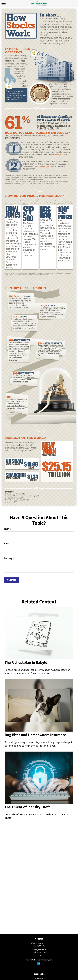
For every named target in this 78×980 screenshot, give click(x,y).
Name (7, 529)
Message (9, 558)
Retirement (39, 978)
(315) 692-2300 (42, 943)
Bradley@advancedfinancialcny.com (39, 960)
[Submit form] (12, 580)
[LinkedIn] (39, 964)
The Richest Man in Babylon (27, 663)
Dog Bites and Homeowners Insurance (35, 735)
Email (7, 543)
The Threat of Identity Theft (27, 807)
